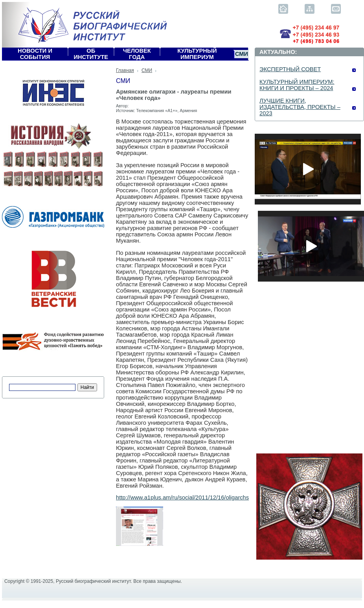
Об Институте (91, 54)
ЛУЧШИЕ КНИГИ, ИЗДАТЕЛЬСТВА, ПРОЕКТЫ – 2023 (300, 107)
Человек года (137, 54)
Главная (125, 70)
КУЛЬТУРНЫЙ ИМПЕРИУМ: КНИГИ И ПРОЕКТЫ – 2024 (297, 85)
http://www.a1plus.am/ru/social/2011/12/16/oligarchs (182, 497)
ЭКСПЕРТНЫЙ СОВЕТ (290, 69)
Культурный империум (197, 54)
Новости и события (35, 54)
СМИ (242, 54)
